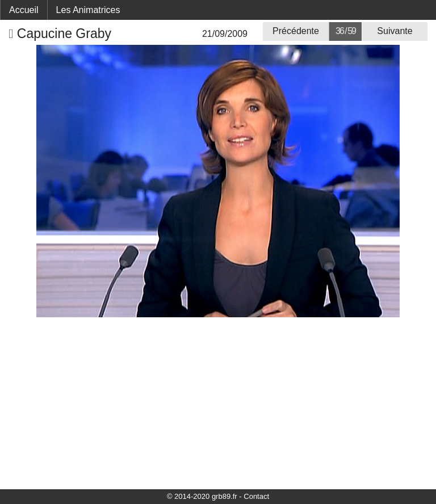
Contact (256, 496)
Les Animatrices (88, 10)
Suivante (395, 31)
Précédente (296, 31)
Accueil (24, 10)
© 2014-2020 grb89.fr (202, 496)
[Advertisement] (218, 402)
